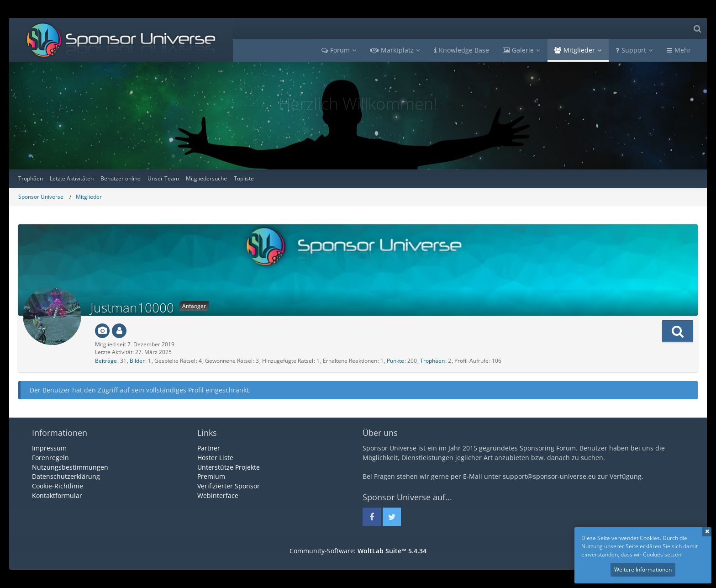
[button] (678, 331)
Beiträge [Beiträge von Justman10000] (106, 361)
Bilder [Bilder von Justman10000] (137, 361)
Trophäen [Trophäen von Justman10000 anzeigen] (432, 361)
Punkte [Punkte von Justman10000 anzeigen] (395, 361)
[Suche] (697, 29)
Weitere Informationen (643, 569)
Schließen (707, 532)
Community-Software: (358, 551)
